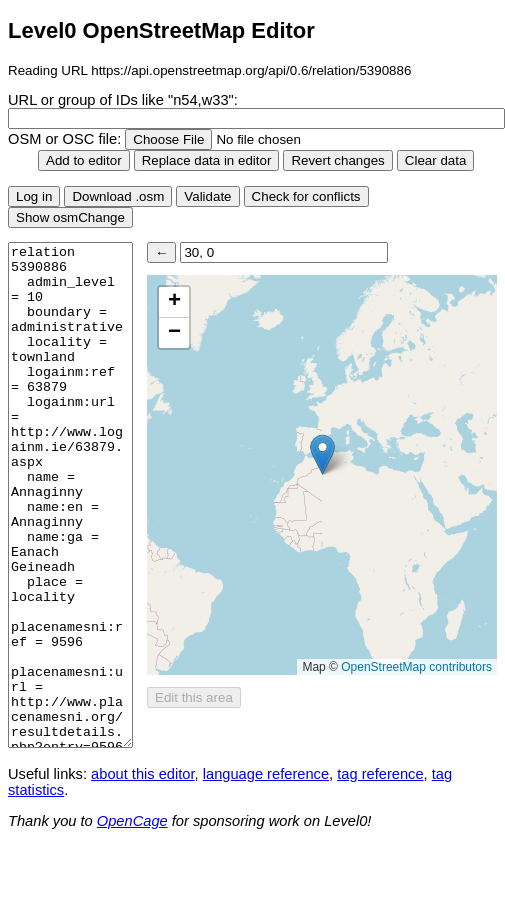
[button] (322, 454)
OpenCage (132, 821)
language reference (266, 774)
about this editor (142, 774)
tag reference (380, 774)
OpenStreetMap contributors (416, 667)
